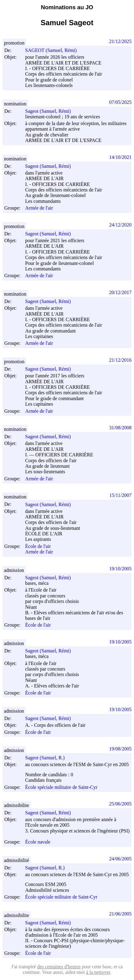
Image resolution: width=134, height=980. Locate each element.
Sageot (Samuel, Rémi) (51, 111)
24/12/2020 (120, 225)
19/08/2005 (120, 749)
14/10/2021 (120, 157)
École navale (38, 842)
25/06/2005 (120, 804)
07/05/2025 (120, 102)
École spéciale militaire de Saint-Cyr (61, 787)
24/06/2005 (120, 859)
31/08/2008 (120, 428)
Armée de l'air (39, 208)
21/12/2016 (120, 360)
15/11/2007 (121, 495)
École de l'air (38, 546)
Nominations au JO (67, 7)
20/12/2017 (120, 292)
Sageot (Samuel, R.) (48, 758)
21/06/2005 (120, 914)
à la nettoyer (98, 972)
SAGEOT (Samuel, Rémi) (54, 50)
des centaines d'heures (59, 967)
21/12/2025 (120, 41)
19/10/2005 (120, 569)
